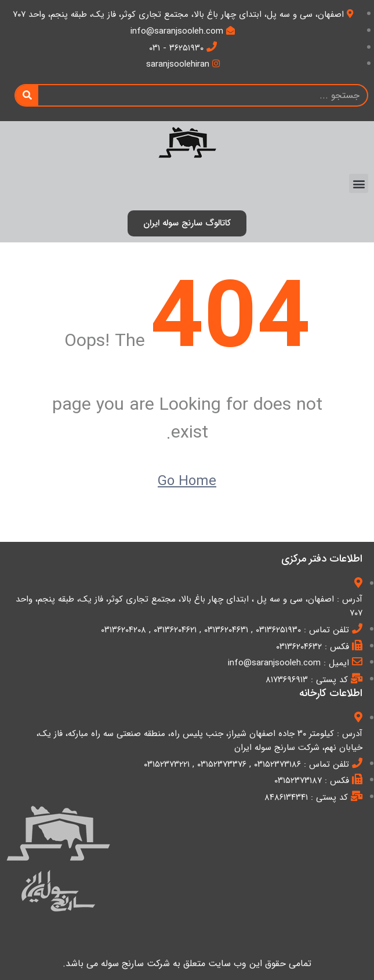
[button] (359, 183)
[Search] (27, 95)
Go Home (187, 482)
